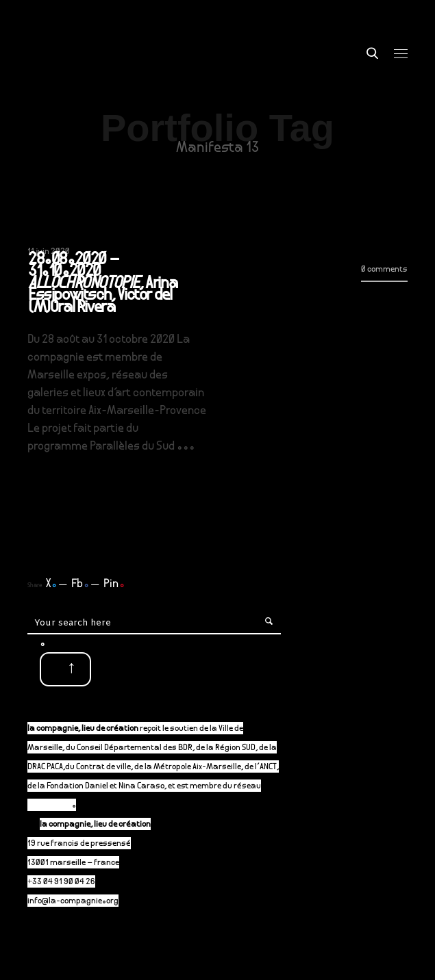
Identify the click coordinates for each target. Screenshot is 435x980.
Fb (80, 584)
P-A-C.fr (56, 806)
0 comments (384, 270)
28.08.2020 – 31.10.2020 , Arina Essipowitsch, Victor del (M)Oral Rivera (102, 285)
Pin (114, 584)
